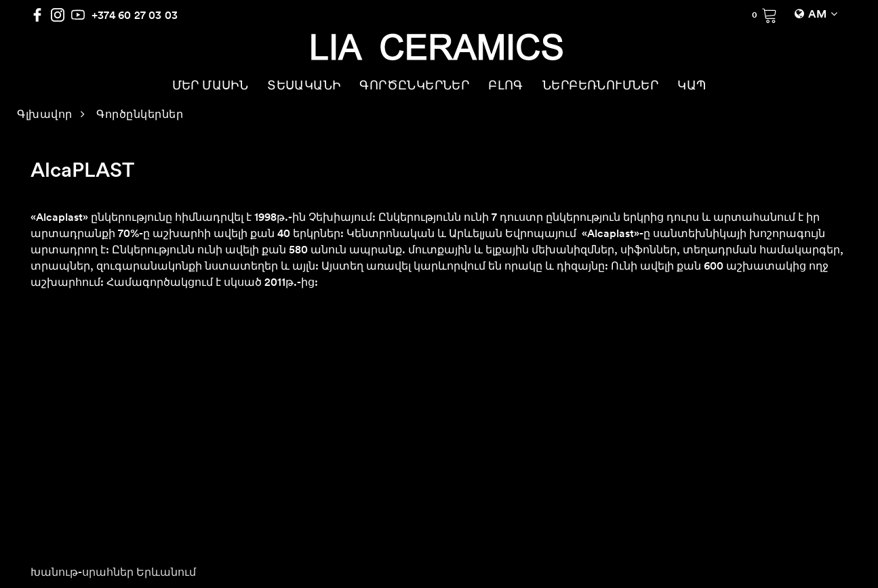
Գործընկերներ (140, 115)
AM (817, 15)
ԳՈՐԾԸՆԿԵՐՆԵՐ (414, 86)
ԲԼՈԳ (506, 86)
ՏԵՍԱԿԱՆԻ (304, 86)
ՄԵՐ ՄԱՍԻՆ (211, 86)
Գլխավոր (45, 115)
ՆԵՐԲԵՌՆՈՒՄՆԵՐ (600, 86)
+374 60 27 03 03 (135, 15)
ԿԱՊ (692, 86)
